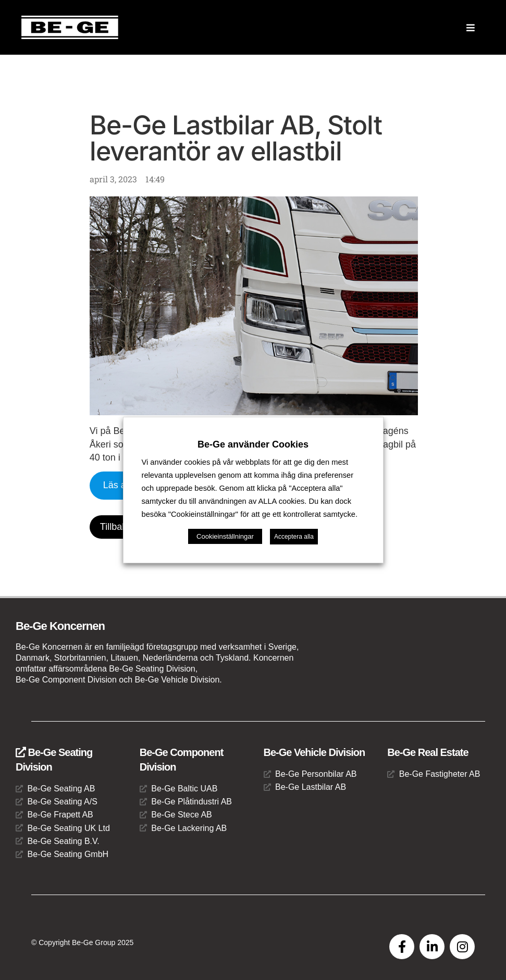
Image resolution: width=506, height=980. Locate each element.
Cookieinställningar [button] (225, 536)
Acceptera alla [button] (294, 537)
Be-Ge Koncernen (60, 626)
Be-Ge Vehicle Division (314, 752)
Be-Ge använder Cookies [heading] (253, 444)
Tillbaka (116, 527)
